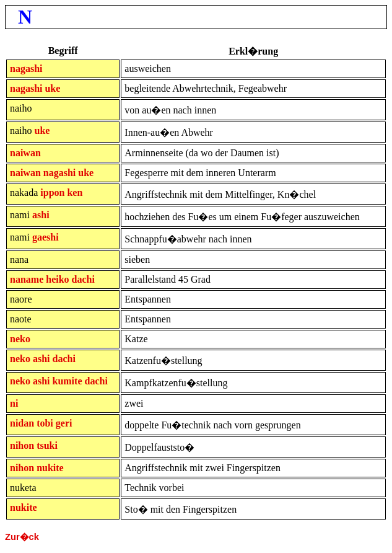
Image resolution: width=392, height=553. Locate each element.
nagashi (26, 69)
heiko (57, 279)
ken (75, 192)
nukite (50, 468)
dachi (83, 279)
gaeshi (46, 237)
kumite (67, 381)
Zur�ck (22, 537)
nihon (22, 445)
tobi (45, 423)
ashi (41, 215)
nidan (22, 423)
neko (20, 339)
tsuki (47, 445)
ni (14, 403)
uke (52, 88)
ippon (52, 192)
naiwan (25, 153)
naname (27, 279)
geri (64, 423)
